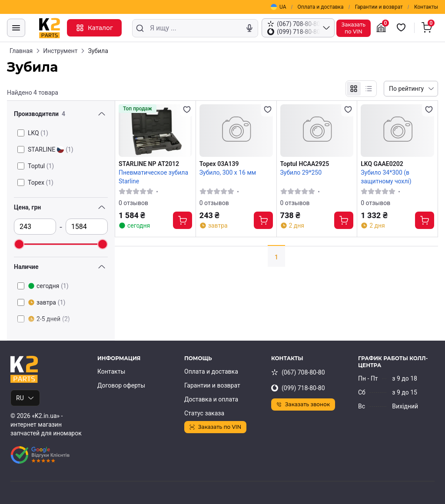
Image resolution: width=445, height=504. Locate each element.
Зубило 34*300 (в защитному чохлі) (386, 177)
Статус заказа (204, 413)
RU (25, 398)
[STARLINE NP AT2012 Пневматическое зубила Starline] (155, 131)
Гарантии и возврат (379, 7)
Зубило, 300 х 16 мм (228, 172)
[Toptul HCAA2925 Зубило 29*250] (317, 131)
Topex (41, 182)
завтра (46, 302)
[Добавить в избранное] (187, 109)
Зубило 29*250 (301, 172)
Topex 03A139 (219, 164)
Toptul (41, 166)
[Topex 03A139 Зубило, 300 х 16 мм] (236, 131)
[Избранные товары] (402, 28)
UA (278, 7)
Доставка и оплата (211, 399)
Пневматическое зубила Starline (153, 177)
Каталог (94, 28)
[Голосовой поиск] (249, 28)
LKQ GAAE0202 (382, 164)
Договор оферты (121, 385)
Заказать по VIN (215, 427)
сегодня (48, 286)
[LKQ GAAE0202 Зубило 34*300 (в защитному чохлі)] (397, 131)
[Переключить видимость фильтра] (102, 114)
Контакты (426, 7)
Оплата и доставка (321, 7)
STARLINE (51, 149)
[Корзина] (428, 28)
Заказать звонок (303, 404)
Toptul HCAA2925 (305, 164)
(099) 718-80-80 (298, 388)
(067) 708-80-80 (298, 372)
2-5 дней (49, 319)
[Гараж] (382, 28)
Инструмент (60, 51)
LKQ (38, 133)
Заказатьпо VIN (354, 28)
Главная (21, 51)
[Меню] (16, 28)
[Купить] (183, 220)
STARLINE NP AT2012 (149, 164)
